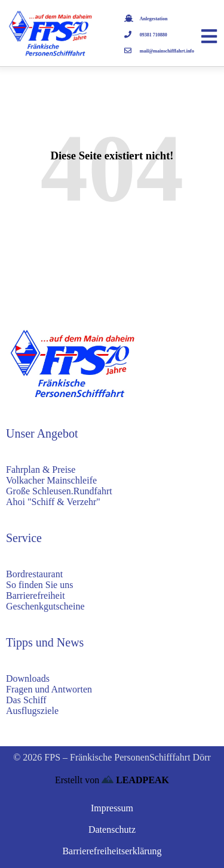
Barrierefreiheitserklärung (112, 851)
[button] (22, 847)
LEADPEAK (135, 780)
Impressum (112, 808)
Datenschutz (112, 829)
